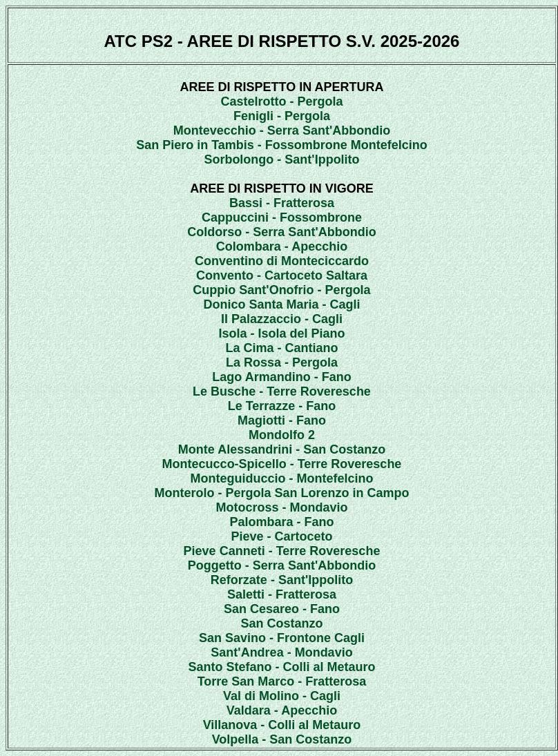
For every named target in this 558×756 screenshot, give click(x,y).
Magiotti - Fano (282, 420)
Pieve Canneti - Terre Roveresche (282, 551)
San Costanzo (281, 623)
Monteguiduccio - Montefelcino (282, 478)
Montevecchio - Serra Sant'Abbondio (282, 130)
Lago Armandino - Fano (281, 377)
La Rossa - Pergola (282, 362)
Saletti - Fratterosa (282, 594)
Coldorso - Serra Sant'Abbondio (281, 232)
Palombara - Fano (281, 522)
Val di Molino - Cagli (282, 696)
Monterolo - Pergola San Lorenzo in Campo (281, 493)
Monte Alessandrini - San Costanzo (282, 449)
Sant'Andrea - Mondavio (281, 652)
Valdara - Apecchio (282, 710)
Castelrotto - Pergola (281, 101)
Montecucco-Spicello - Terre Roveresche (282, 464)
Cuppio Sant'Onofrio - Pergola (281, 290)
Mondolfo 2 (282, 435)
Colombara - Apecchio (282, 246)
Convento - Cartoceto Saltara (282, 275)
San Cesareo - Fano (282, 609)
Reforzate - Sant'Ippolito (282, 580)
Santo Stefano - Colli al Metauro (281, 667)
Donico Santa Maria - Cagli (281, 304)
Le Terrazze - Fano (282, 406)
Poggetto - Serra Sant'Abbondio (282, 565)
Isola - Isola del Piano (281, 333)
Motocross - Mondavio (281, 507)
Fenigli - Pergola (282, 116)
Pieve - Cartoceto (281, 536)
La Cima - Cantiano (281, 348)
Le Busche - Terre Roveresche (282, 391)
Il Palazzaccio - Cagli (282, 319)
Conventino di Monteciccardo (282, 261)
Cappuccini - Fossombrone (282, 217)
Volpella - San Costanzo (282, 739)
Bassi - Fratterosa (282, 203)
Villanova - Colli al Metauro (282, 725)
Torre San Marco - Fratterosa (282, 681)
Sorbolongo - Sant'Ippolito (281, 159)
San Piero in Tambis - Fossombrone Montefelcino (282, 145)
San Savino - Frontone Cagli (282, 638)
